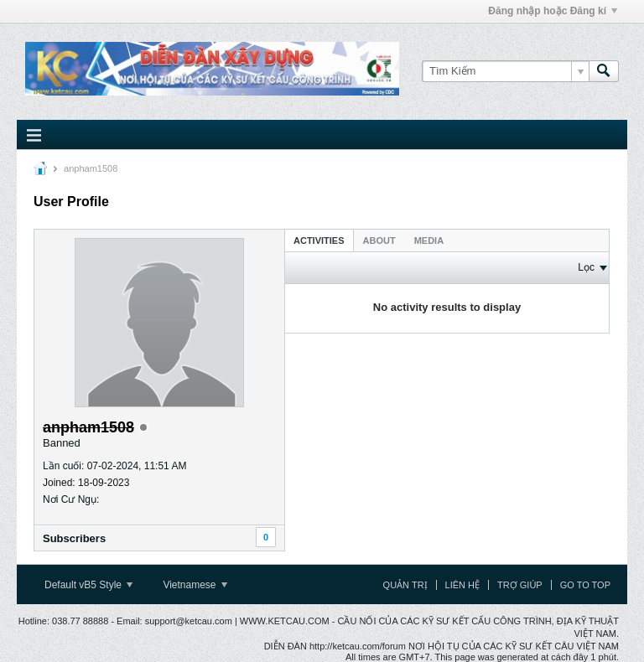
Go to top (585, 585)
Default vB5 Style (88, 585)
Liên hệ (462, 585)
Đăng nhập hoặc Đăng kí (553, 11)
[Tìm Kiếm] (505, 71)
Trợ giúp (520, 585)
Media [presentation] (429, 240)
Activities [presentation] (319, 240)
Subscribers (74, 538)
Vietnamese (195, 585)
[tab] (319, 240)
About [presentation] (379, 240)
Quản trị (405, 585)
